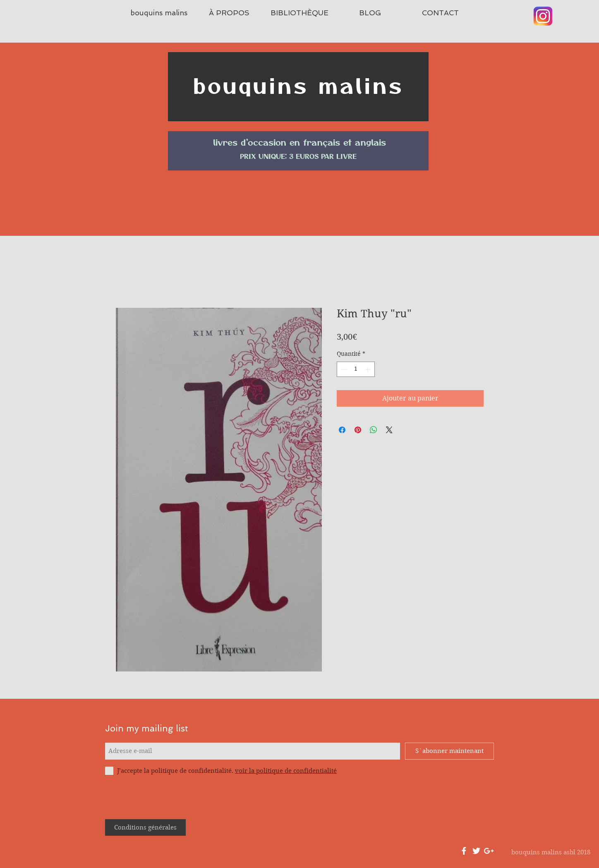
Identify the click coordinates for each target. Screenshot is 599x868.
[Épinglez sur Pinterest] (358, 430)
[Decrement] (343, 369)
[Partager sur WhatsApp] (374, 430)
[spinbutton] (356, 369)
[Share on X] (389, 430)
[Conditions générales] (145, 827)
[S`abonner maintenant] (449, 751)
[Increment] (368, 369)
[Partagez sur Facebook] (342, 430)
